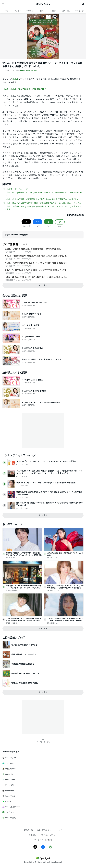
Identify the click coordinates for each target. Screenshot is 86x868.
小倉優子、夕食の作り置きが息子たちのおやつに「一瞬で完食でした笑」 (33, 249)
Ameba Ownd (10, 780)
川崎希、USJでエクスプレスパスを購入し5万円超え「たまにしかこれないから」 (36, 277)
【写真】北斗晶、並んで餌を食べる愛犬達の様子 (24, 89)
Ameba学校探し (10, 818)
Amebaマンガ (10, 796)
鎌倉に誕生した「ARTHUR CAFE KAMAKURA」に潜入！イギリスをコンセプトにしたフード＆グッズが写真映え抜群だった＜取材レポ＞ (24, 588)
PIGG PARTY (9, 791)
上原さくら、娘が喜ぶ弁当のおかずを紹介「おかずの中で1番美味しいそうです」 (36, 270)
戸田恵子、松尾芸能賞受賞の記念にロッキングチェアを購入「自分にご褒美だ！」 (37, 263)
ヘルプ (59, 830)
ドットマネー (9, 763)
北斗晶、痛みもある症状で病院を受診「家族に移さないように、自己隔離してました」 (43, 203)
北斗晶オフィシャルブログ (16, 189)
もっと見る (43, 285)
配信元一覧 (29, 830)
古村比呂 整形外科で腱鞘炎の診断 (25, 683)
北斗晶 (15, 79)
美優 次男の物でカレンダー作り (24, 654)
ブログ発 (30, 11)
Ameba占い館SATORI (12, 807)
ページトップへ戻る (43, 741)
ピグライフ (9, 801)
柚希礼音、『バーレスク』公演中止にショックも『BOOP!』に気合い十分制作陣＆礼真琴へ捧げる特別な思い (65, 588)
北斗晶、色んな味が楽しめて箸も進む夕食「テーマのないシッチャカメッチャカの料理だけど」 (43, 194)
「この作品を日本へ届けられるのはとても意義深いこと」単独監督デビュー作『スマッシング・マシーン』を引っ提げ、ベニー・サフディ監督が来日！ (49, 472)
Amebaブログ (10, 774)
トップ (6, 11)
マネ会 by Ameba (11, 769)
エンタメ (18, 11)
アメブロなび (9, 812)
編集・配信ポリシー (45, 830)
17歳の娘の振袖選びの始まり (23, 664)
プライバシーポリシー (49, 835)
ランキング (79, 11)
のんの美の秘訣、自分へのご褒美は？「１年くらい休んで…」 (65, 554)
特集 (42, 11)
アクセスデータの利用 (43, 840)
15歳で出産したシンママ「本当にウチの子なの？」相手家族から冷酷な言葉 (46, 483)
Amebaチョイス (10, 758)
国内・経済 (66, 11)
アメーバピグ (9, 785)
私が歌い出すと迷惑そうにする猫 (24, 645)
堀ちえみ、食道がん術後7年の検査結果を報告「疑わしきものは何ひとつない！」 (36, 256)
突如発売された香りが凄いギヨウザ (25, 673)
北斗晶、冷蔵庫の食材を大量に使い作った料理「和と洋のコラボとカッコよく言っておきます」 (43, 208)
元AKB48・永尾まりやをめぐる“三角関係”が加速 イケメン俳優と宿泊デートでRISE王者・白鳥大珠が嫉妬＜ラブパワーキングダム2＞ (65, 621)
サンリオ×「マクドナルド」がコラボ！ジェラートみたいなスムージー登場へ (46, 461)
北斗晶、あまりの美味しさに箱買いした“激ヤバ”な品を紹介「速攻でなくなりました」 (43, 199)
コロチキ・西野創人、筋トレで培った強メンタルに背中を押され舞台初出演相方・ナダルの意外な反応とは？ (24, 621)
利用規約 (32, 835)
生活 (54, 11)
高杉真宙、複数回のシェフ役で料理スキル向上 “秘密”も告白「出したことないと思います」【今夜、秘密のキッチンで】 (24, 555)
